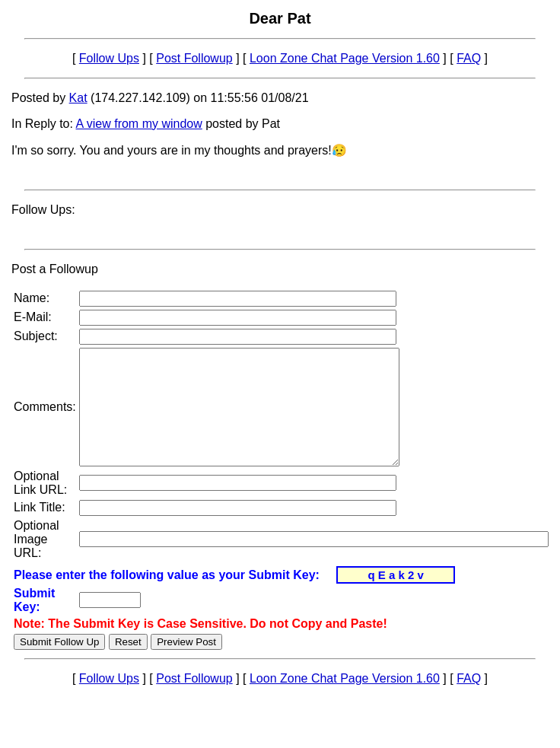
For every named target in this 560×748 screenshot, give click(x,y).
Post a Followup (55, 269)
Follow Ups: (43, 210)
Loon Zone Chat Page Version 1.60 (345, 58)
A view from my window (139, 124)
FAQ (469, 58)
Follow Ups (109, 58)
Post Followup (194, 58)
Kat (78, 98)
